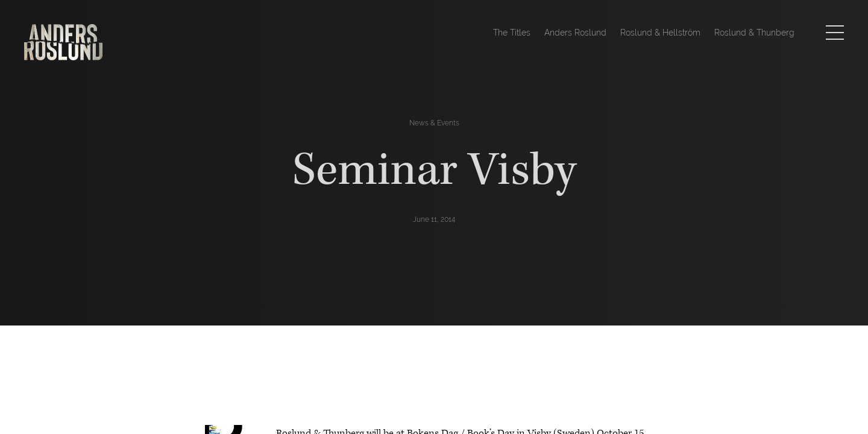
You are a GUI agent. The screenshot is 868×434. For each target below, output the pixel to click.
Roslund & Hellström (660, 33)
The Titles (512, 33)
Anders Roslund (575, 33)
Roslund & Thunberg (754, 33)
